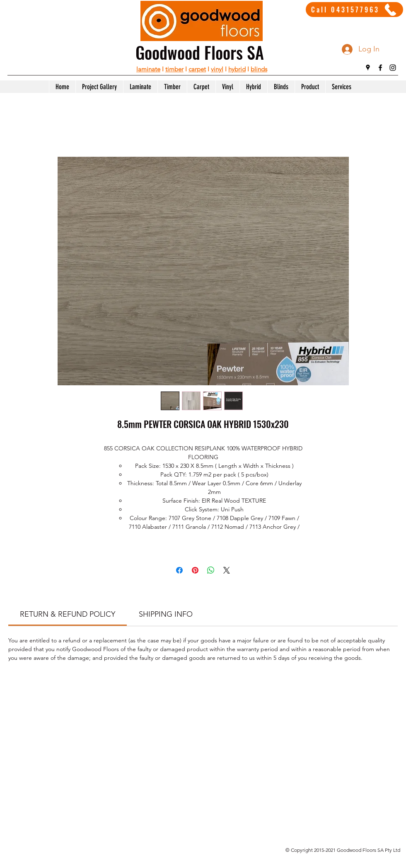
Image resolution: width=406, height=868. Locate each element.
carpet (197, 69)
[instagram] (393, 68)
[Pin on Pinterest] (195, 570)
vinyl (217, 69)
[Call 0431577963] (354, 10)
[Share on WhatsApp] (211, 570)
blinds (259, 69)
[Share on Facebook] (179, 570)
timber (174, 69)
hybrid (237, 69)
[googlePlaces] (368, 68)
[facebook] (380, 68)
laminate (148, 69)
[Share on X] (227, 570)
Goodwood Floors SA (200, 52)
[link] (68, 614)
